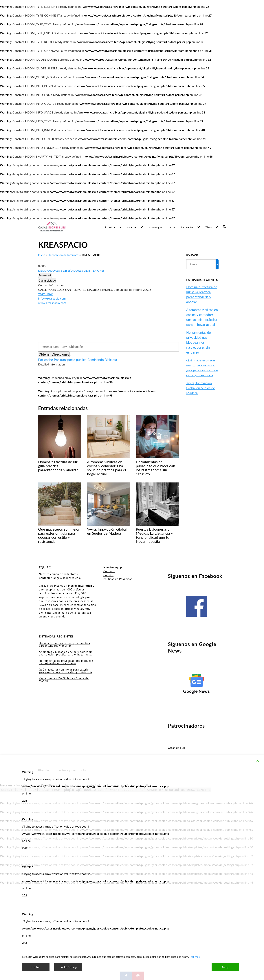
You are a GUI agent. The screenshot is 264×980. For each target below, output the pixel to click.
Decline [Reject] (36, 967)
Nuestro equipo (113, 567)
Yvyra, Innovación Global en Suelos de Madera (201, 388)
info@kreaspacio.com (52, 298)
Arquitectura (113, 227)
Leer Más (195, 957)
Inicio (42, 255)
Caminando (96, 360)
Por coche (46, 360)
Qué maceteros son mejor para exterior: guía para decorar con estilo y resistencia (66, 671)
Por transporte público (70, 360)
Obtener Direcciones (54, 354)
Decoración (187, 227)
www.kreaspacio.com (52, 303)
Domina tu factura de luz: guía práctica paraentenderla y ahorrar (64, 644)
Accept (225, 967)
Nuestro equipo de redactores (58, 574)
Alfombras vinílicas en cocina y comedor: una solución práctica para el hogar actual (66, 653)
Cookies (108, 575)
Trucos (170, 227)
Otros (209, 227)
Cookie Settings (68, 967)
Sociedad (132, 227)
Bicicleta (111, 360)
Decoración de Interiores (64, 255)
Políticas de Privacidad (118, 579)
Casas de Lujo (177, 748)
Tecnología (155, 227)
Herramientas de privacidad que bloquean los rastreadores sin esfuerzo (199, 342)
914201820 (46, 294)
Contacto (109, 571)
